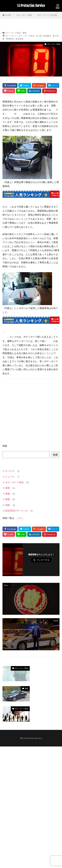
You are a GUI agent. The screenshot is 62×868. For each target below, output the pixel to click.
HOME (8, 15)
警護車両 (10, 39)
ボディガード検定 (24, 15)
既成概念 (47, 36)
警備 (10, 494)
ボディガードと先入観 (47, 15)
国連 (10, 488)
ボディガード (11, 36)
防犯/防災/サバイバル (19, 511)
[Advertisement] (31, 413)
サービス (13, 471)
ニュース (13, 477)
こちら (20, 518)
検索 (5, 446)
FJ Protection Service (31, 6)
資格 (10, 505)
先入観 (39, 36)
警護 (24, 33)
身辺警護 (19, 39)
